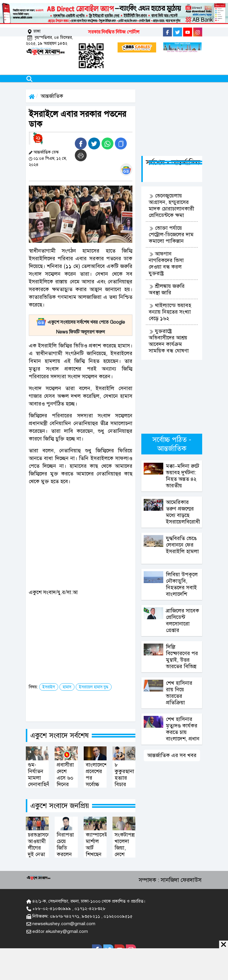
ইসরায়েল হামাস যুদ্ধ (94, 687)
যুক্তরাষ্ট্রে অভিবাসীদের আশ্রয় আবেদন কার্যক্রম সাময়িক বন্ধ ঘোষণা (169, 341)
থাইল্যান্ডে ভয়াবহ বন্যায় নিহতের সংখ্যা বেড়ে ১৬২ (170, 312)
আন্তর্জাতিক (52, 96)
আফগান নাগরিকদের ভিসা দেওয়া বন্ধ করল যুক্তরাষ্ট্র (166, 264)
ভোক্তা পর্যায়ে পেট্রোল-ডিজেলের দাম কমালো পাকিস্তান (171, 234)
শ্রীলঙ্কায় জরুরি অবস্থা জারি (167, 289)
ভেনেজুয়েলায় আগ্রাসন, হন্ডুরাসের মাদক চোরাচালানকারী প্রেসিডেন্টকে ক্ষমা (171, 205)
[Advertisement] (91, 531)
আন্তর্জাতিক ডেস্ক (46, 152)
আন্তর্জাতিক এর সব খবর (172, 755)
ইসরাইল (49, 687)
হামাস (67, 687)
